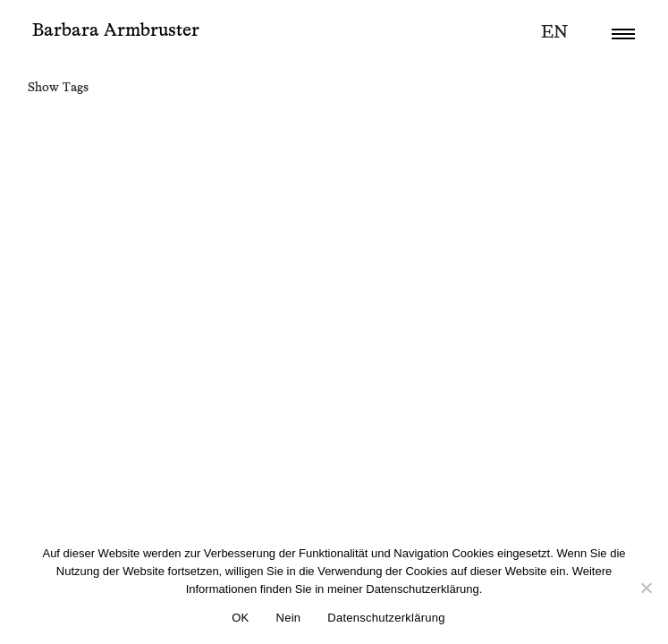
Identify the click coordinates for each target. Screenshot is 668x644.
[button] (623, 34)
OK (240, 618)
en (554, 32)
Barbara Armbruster (116, 30)
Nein (289, 618)
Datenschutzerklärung (386, 618)
